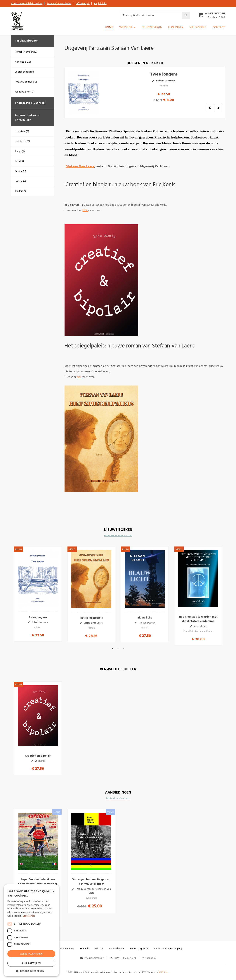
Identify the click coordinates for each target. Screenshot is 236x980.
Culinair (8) (20, 171)
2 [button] (118, 649)
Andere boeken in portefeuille (27, 118)
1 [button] (112, 649)
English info (100, 4)
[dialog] (31, 930)
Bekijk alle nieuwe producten (118, 536)
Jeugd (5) (20, 151)
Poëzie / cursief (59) (26, 82)
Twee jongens (164, 79)
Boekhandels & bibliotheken (27, 4)
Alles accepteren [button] (31, 954)
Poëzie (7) (20, 181)
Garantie (85, 949)
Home (109, 28)
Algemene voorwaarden (61, 949)
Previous (210, 108)
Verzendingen (116, 949)
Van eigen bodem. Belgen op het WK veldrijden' (91, 882)
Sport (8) (20, 161)
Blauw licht (145, 618)
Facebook (149, 958)
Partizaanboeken (27, 41)
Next (218, 108)
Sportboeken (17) (24, 72)
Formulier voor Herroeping (168, 949)
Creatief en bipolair (38, 756)
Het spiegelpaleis (91, 618)
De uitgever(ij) (152, 28)
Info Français (83, 4)
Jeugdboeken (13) (25, 92)
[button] (31, 971)
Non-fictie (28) (23, 62)
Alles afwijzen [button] (31, 963)
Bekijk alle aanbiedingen (118, 798)
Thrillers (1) (20, 191)
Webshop (126, 28)
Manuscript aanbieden (59, 4)
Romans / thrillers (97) (26, 52)
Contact (219, 28)
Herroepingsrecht (139, 949)
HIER (85, 210)
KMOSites (164, 972)
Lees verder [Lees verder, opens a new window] (29, 916)
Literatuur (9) (22, 131)
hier (79, 377)
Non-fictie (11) (22, 141)
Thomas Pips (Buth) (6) (30, 103)
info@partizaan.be (94, 958)
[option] (38, 594)
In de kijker (176, 28)
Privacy (99, 949)
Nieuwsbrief (198, 28)
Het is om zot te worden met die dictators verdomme (198, 619)
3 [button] (124, 649)
